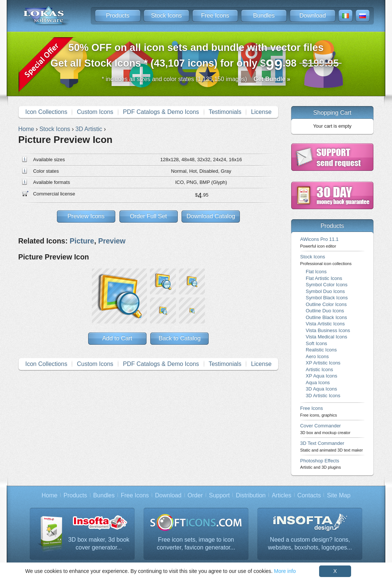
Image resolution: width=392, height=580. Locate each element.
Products (118, 15)
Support (219, 495)
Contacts (309, 495)
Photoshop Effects (320, 464)
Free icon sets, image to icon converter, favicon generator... (196, 544)
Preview (112, 241)
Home (50, 495)
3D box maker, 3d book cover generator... (99, 544)
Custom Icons (95, 112)
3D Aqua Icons (321, 389)
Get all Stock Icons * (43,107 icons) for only (196, 58)
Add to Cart (117, 338)
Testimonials (225, 112)
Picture (82, 241)
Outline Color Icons (326, 304)
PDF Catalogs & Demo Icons (161, 112)
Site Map (339, 495)
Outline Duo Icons (325, 311)
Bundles (264, 15)
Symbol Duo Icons (325, 291)
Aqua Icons (318, 383)
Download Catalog (211, 216)
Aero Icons (317, 356)
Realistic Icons (321, 350)
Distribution (251, 495)
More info (285, 571)
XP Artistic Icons (323, 363)
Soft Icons (317, 343)
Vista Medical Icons (326, 337)
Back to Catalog (179, 338)
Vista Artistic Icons (325, 324)
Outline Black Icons (326, 317)
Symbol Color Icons (327, 285)
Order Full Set (148, 216)
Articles (282, 495)
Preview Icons (86, 216)
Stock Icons (166, 15)
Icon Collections (46, 112)
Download (313, 15)
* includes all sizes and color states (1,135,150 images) (196, 79)
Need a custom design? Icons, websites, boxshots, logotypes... (310, 544)
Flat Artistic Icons (324, 278)
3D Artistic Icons (323, 396)
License (261, 112)
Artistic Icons (319, 369)
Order (195, 495)
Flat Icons (316, 272)
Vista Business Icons (328, 330)
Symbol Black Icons (327, 298)
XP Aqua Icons (322, 376)
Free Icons (215, 15)
